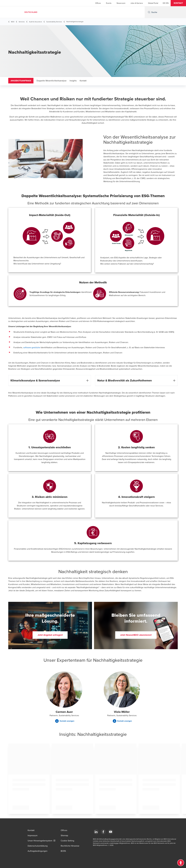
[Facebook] (103, 832)
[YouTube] (111, 832)
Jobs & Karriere (137, 3)
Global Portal (153, 3)
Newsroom (121, 3)
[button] (178, 3)
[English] (167, 3)
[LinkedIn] (96, 832)
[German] (164, 3)
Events (109, 3)
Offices (98, 3)
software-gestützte (32, 347)
